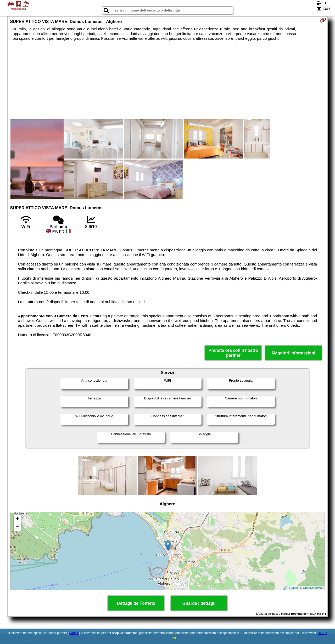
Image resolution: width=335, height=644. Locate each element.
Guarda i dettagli (199, 603)
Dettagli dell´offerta (136, 603)
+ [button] (17, 519)
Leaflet (294, 588)
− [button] (17, 527)
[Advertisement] (167, 80)
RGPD (322, 633)
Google (74, 633)
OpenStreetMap (313, 588)
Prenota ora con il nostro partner (233, 353)
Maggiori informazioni (293, 353)
